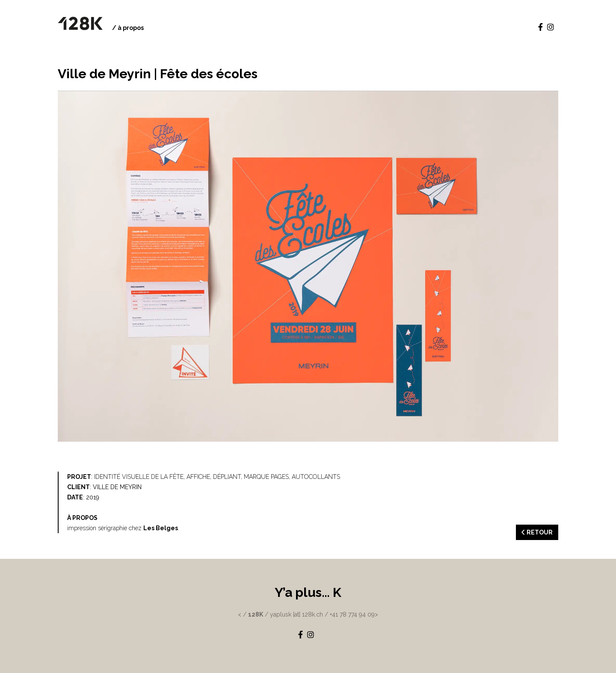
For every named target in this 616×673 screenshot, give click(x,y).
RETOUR (537, 532)
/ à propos (128, 28)
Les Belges (161, 528)
